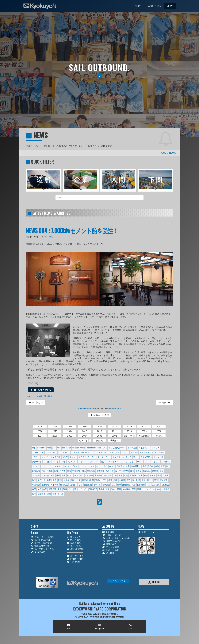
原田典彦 (110, 471)
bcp (34, 448)
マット (147, 462)
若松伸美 (165, 485)
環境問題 (36, 485)
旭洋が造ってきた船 (43, 549)
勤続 (84, 471)
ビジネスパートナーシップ (113, 462)
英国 (34, 489)
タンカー (47, 462)
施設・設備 (76, 480)
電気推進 (41, 494)
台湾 (132, 471)
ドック (63, 462)
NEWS (170, 6)
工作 (115, 475)
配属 (134, 489)
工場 (121, 475)
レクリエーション (87, 466)
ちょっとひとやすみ (117, 448)
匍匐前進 (91, 471)
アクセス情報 (111, 547)
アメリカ (156, 448)
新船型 (66, 480)
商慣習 (155, 471)
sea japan (67, 448)
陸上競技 (165, 489)
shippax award (79, 448)
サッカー (73, 457)
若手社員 (156, 485)
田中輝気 (55, 485)
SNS (105, 448)
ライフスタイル (55, 466)
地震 (53, 475)
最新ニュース (146, 532)
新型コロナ (52, 480)
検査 (110, 480)
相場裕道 (64, 485)
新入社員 (41, 480)
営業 (162, 471)
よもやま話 (132, 448)
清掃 (143, 480)
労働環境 (76, 471)
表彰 (45, 489)
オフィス (125, 452)
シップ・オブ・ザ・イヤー (99, 457)
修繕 (157, 466)
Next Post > (115, 409)
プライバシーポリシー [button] (118, 581)
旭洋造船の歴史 (112, 541)
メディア (36, 466)
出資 (56, 471)
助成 (69, 471)
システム (82, 457)
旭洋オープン (101, 480)
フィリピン (131, 462)
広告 (126, 475)
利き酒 (63, 471)
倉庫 (163, 466)
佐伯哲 (151, 466)
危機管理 (100, 471)
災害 (156, 480)
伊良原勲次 (136, 466)
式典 (141, 475)
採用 (34, 480)
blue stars (41, 448)
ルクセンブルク (71, 466)
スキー (136, 457)
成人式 (165, 475)
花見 (148, 485)
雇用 (34, 494)
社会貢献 (88, 485)
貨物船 (101, 489)
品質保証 (147, 471)
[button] (100, 76)
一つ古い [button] (165, 402)
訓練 (65, 489)
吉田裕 (139, 471)
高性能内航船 (75, 549)
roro (59, 448)
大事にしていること (114, 535)
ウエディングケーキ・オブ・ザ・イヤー (89, 452)
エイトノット (114, 452)
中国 (128, 466)
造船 (51, 237)
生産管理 (45, 485)
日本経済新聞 (88, 480)
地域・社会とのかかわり (116, 538)
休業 (144, 466)
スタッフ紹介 (146, 457)
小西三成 (89, 475)
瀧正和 (150, 480)
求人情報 (108, 553)
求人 (129, 480)
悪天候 (153, 475)
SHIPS (138, 6)
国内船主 (48, 396)
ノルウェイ (72, 462)
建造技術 (133, 475)
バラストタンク (85, 462)
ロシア (112, 466)
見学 (60, 489)
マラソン (156, 462)
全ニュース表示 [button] (99, 415)
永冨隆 (122, 480)
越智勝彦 (126, 489)
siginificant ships (94, 448)
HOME (163, 153)
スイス (129, 457)
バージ (97, 462)
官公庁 (70, 475)
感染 (159, 475)
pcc (54, 448)
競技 (113, 485)
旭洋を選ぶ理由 (40, 540)
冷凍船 (50, 471)
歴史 (116, 480)
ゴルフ (65, 457)
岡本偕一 (108, 475)
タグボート (37, 462)
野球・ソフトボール (146, 489)
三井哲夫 (120, 466)
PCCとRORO (75, 559)
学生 (63, 475)
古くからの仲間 (122, 471)
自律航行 (141, 485)
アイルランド (144, 448)
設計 (71, 489)
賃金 (108, 489)
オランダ (134, 452)
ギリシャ (36, 457)
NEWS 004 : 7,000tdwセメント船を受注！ (72, 230)
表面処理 (52, 489)
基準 (58, 475)
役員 (146, 475)
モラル (44, 466)
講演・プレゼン (81, 489)
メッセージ (166, 462)
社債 (95, 485)
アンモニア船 (38, 452)
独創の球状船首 (40, 546)
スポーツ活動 (111, 550)
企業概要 (108, 532)
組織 (119, 485)
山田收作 (98, 475)
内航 (43, 471)
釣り (158, 489)
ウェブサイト (64, 452)
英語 (40, 489)
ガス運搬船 (159, 452)
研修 (81, 485)
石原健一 (73, 485)
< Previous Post (86, 409)
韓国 (49, 494)
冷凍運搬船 (74, 543)
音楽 (54, 494)
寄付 (82, 475)
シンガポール (118, 457)
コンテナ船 (55, 457)
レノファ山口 (102, 466)
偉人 (168, 466)
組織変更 (126, 485)
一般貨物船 (74, 562)
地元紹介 (45, 475)
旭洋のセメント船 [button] (41, 390)
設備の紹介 (110, 544)
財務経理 (93, 489)
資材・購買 (116, 489)
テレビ (55, 462)
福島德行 (106, 485)
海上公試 (136, 480)
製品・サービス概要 (43, 537)
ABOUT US (154, 6)
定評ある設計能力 (42, 543)
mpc (49, 448)
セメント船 (37, 396)
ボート (140, 462)
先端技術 (36, 471)
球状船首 (163, 480)
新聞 (60, 480)
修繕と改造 (38, 552)
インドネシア (51, 452)
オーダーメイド (146, 452)
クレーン (45, 457)
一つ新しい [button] (35, 402)
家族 (76, 475)
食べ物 (61, 494)
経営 (134, 485)
